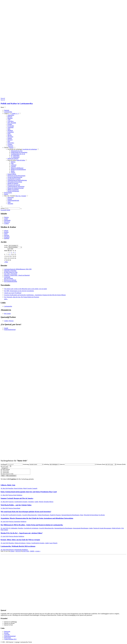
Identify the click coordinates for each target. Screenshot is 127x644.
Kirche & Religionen (13, 191)
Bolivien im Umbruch (10, 280)
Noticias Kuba (12, 495)
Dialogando (7, 220)
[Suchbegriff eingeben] (12, 208)
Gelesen (28, 543)
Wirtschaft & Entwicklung (15, 182)
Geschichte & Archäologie (15, 149)
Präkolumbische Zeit (17, 151)
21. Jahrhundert (15, 157)
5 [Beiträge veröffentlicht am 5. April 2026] (15, 253)
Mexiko (10, 135)
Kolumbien (11, 132)
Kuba (9, 134)
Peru (9, 141)
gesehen (6, 232)
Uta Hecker (102, 515)
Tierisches (10, 204)
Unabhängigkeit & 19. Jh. (18, 154)
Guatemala (10, 127)
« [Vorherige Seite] (14, 552)
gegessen (7, 235)
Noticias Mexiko (14, 537)
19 (28, 552)
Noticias (6, 217)
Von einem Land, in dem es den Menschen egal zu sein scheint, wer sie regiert (26, 289)
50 (34, 552)
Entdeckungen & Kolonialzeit (19, 152)
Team (9, 202)
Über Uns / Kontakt (9, 196)
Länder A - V (8, 113)
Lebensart (14, 165)
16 (24, 552)
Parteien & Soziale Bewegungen (16, 176)
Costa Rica (11, 121)
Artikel (6, 219)
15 (23, 552)
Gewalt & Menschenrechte (15, 177)
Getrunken (31, 502)
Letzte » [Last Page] (38, 552)
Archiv (6, 246)
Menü (2, 107)
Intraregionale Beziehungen (81, 529)
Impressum (11, 197)
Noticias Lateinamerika (15, 550)
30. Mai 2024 (4, 489)
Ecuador (10, 124)
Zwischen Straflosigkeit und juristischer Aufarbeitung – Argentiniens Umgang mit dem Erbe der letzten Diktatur (35, 295)
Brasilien (10, 118)
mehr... (6, 299)
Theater (13, 173)
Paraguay (10, 140)
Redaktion (19, 495)
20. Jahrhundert (15, 155)
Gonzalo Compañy (32, 489)
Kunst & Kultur (12, 160)
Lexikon (6, 223)
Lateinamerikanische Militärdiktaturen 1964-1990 (18, 269)
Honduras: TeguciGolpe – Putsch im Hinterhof (17, 275)
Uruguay (10, 144)
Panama (10, 138)
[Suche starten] (21, 209)
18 (27, 552)
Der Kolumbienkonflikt (11, 281)
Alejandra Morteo (48, 502)
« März (6, 262)
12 (19, 552)
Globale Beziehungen (43, 515)
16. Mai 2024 (4, 502)
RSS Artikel (7, 314)
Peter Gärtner (4, 530)
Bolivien (10, 117)
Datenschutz (7, 638)
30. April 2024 (5, 522)
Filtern (3, 476)
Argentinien (11, 115)
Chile (9, 120)
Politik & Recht (12, 174)
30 (31, 552)
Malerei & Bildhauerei (17, 168)
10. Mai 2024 (4, 515)
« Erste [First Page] (12, 552)
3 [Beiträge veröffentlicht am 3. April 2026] (12, 253)
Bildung (13, 162)
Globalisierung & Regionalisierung (17, 180)
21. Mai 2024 (4, 495)
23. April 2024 (5, 537)
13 (20, 552)
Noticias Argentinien (15, 522)
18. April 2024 (5, 543)
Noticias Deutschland (14, 509)
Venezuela (10, 146)
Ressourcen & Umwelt (14, 185)
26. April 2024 (5, 529)
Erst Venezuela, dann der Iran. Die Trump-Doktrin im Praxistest (22, 297)
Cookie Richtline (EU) (10, 640)
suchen (3, 208)
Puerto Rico (11, 143)
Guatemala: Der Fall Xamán (9, 278)
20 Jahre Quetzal (15, 470)
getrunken (7, 237)
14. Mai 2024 (4, 509)
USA (122, 529)
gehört (6, 234)
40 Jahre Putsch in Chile (11, 272)
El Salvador (11, 126)
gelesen (6, 231)
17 (26, 552)
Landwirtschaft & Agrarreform (16, 186)
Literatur (13, 166)
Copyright (7, 635)
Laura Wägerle (53, 543)
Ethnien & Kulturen (13, 159)
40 (32, 552)
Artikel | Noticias (9, 321)
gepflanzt (7, 238)
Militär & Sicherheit (13, 190)
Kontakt (10, 199)
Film (12, 163)
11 (18, 552)
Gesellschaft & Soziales (14, 179)
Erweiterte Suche (5, 210)
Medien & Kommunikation (18, 169)
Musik (13, 171)
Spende (6, 328)
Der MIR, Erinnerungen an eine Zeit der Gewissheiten (19, 291)
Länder (36, 502)
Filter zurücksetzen (11, 476)
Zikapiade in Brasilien (10, 271)
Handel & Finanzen (13, 183)
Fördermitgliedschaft (13, 200)
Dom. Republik (12, 123)
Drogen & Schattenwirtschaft (16, 188)
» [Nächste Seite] (36, 552)
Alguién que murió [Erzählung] (13, 293)
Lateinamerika (8, 306)
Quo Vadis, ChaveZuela (11, 274)
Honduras (10, 130)
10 (16, 552)
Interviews (7, 222)
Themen (6, 148)
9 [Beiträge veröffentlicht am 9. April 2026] (10, 254)
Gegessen (11, 502)
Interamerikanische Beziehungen (70, 515)
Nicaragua (10, 137)
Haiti (9, 129)
